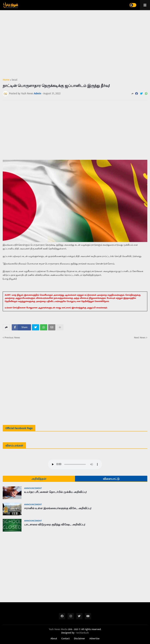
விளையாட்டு (111, 479)
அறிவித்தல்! (39, 479)
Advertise (94, 639)
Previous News (12, 338)
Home (6, 80)
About (54, 639)
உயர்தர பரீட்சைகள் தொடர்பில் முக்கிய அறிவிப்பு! (55, 492)
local (15, 80)
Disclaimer (80, 639)
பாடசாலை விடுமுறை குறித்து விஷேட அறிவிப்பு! (55, 525)
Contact (65, 639)
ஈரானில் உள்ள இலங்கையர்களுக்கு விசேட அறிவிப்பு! (58, 508)
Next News (140, 338)
